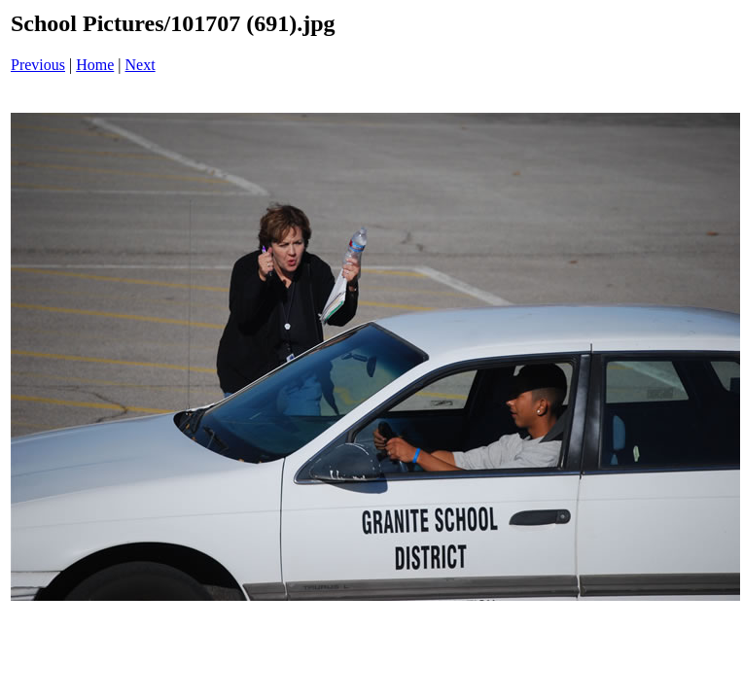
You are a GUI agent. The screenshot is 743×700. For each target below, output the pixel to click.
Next (141, 65)
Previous (38, 65)
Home (95, 65)
